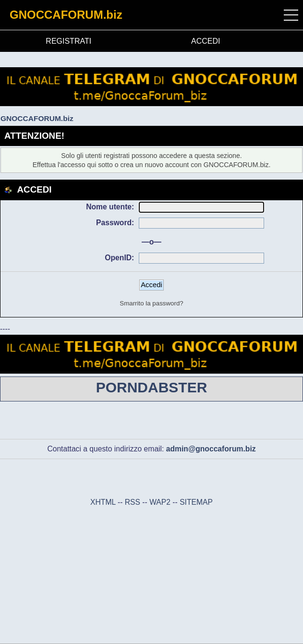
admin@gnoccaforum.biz (211, 449)
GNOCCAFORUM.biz (66, 15)
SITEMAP (196, 502)
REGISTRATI (68, 41)
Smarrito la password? (151, 303)
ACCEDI (206, 41)
